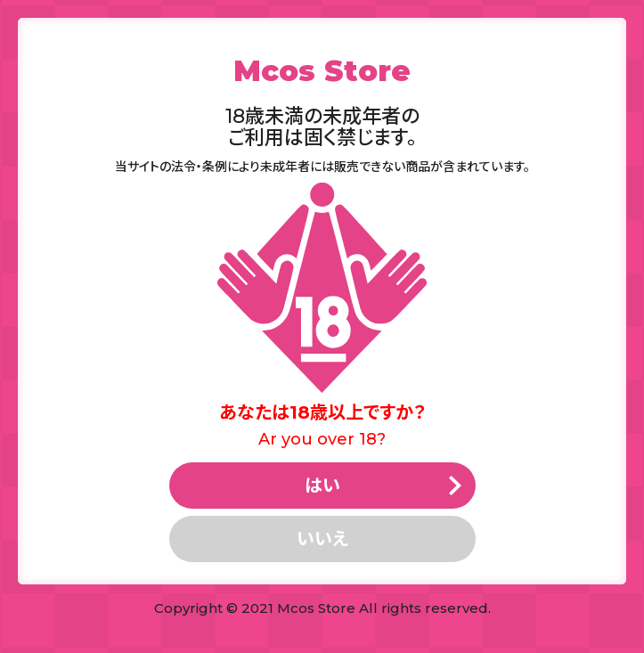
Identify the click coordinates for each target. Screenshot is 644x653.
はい (322, 486)
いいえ (322, 539)
